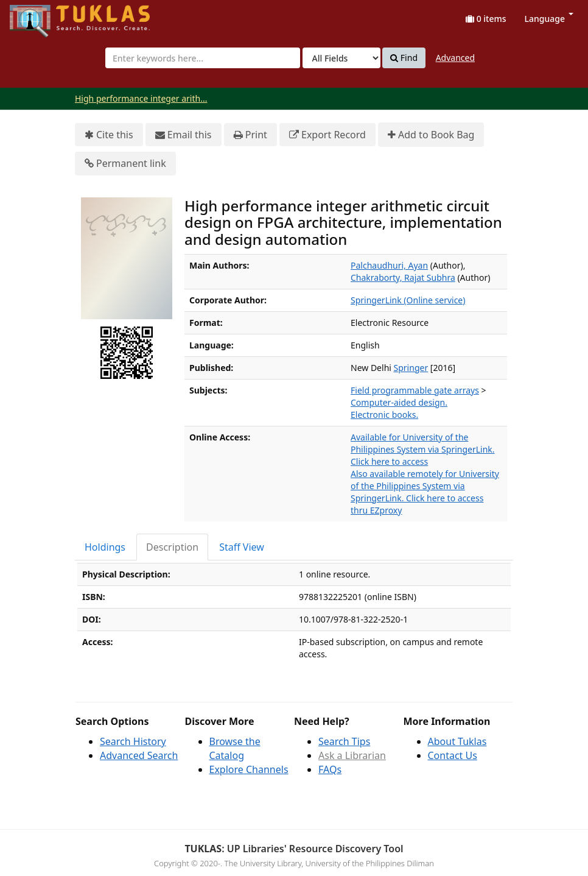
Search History (133, 741)
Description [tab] (172, 547)
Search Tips (344, 741)
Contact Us (453, 755)
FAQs (330, 769)
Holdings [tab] (105, 547)
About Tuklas (457, 741)
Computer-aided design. (399, 402)
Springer (411, 368)
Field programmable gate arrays (415, 390)
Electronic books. (384, 415)
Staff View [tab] (242, 547)
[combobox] (203, 58)
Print (250, 135)
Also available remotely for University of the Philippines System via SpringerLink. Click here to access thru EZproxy (425, 492)
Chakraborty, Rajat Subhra (403, 277)
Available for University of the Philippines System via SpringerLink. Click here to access (423, 449)
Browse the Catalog (235, 748)
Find (404, 58)
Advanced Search (139, 755)
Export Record (327, 135)
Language (549, 19)
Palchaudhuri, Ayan (389, 265)
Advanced (455, 58)
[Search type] (341, 58)
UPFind (40, 16)
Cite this (109, 135)
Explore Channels (249, 769)
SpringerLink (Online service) (408, 300)
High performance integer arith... (141, 98)
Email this (184, 135)
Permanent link (125, 164)
